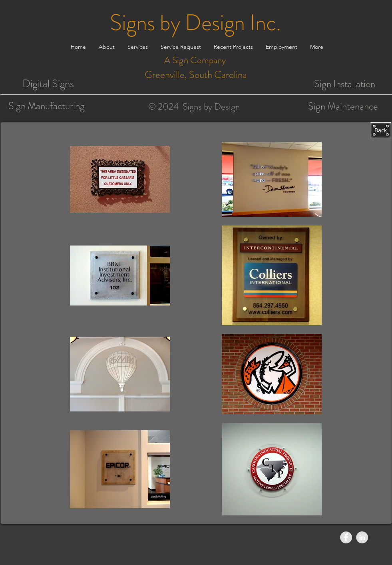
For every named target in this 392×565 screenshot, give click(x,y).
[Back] (381, 130)
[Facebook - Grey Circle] (346, 537)
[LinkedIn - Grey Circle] (362, 537)
